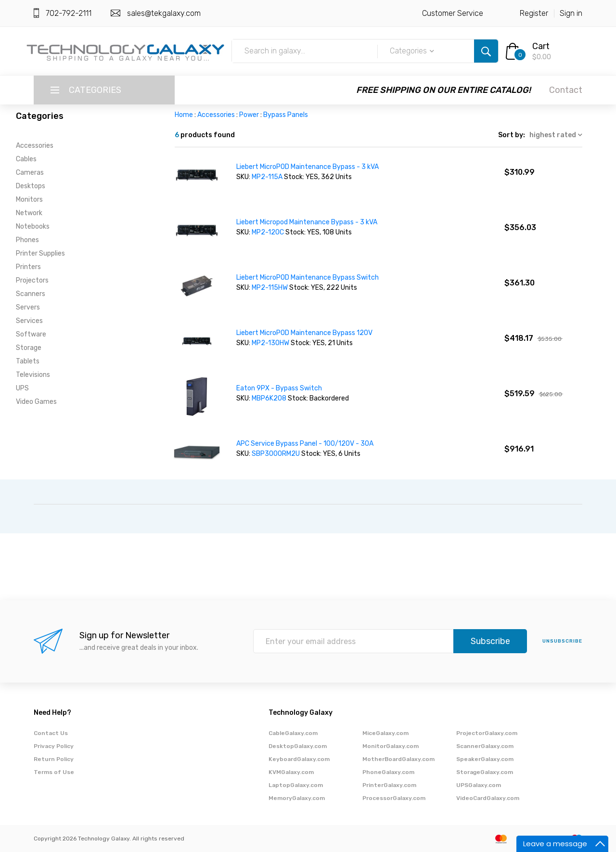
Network (29, 213)
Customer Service (453, 13)
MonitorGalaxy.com (391, 746)
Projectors (32, 280)
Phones (27, 240)
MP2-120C (268, 232)
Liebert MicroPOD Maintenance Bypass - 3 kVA (308, 167)
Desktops (31, 186)
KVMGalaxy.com (291, 772)
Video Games (36, 402)
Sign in (571, 13)
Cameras (30, 173)
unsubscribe (562, 641)
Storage (29, 348)
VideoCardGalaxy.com (488, 798)
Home (184, 115)
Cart (541, 46)
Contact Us (51, 733)
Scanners (31, 294)
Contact (566, 90)
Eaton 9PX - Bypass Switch (279, 388)
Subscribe (490, 641)
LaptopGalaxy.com (296, 785)
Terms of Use (54, 772)
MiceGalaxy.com (385, 733)
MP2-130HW (270, 343)
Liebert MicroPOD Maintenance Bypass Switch (308, 278)
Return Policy (54, 759)
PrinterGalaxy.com (389, 785)
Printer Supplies (40, 253)
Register (534, 13)
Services (29, 321)
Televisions (33, 375)
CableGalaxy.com (293, 733)
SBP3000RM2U (276, 454)
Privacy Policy (54, 746)
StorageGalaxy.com (485, 772)
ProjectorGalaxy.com (487, 733)
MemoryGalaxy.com (297, 798)
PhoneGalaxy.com (388, 772)
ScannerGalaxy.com (485, 746)
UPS (22, 388)
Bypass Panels (286, 115)
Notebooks (33, 226)
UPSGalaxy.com (479, 785)
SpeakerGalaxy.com (485, 759)
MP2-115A (267, 177)
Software (31, 334)
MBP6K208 (269, 398)
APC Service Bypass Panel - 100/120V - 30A (305, 444)
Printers (28, 267)
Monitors (29, 200)
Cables (26, 159)
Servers (28, 307)
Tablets (28, 361)
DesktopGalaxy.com (298, 746)
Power (249, 115)
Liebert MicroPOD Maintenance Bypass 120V (304, 333)
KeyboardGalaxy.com (299, 759)
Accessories (35, 146)
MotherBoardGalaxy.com (398, 759)
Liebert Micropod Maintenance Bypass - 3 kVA (307, 222)
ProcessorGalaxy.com (394, 798)
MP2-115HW (270, 288)
